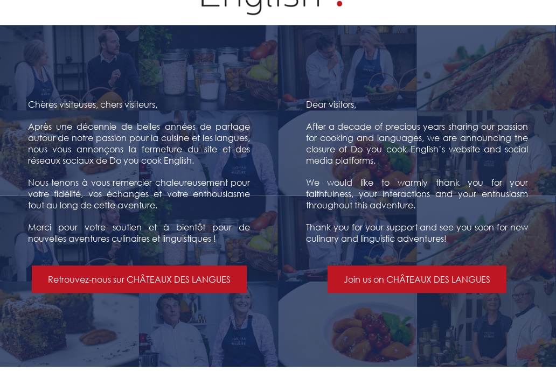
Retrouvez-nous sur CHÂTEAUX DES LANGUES (139, 280)
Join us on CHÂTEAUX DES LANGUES (417, 280)
